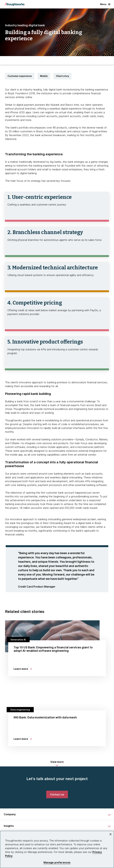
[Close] (111, 834)
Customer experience (20, 76)
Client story (62, 76)
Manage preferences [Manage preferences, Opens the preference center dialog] (57, 863)
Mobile (44, 76)
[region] (57, 849)
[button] (57, 763)
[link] (57, 794)
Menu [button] (105, 4)
